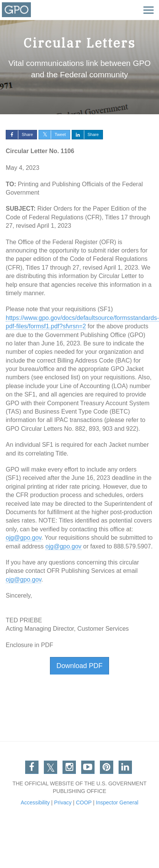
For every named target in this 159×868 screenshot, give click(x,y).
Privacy (63, 802)
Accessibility (35, 802)
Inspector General (117, 802)
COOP (84, 802)
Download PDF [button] (79, 666)
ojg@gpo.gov (23, 538)
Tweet (52, 134)
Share (19, 134)
